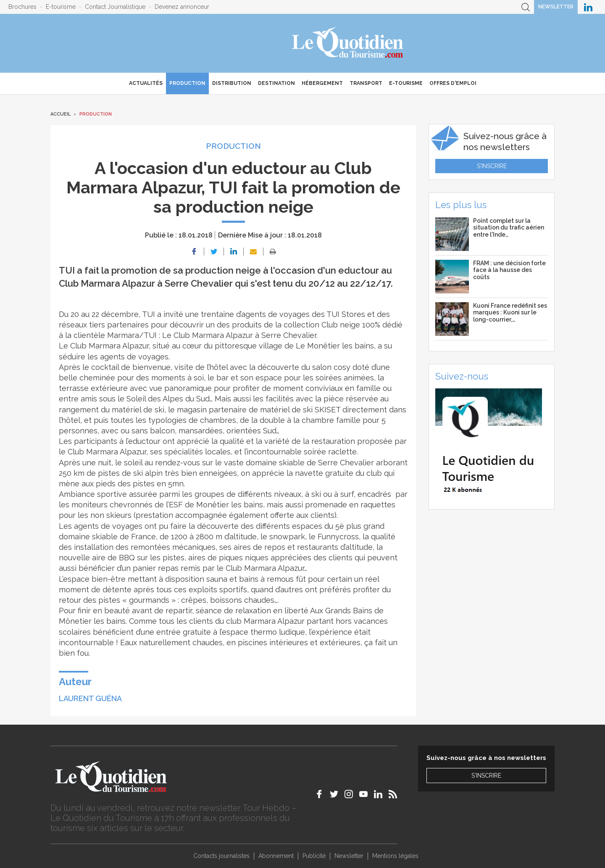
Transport (366, 83)
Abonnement (276, 856)
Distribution (232, 83)
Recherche (526, 7)
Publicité (314, 856)
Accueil (60, 114)
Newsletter (556, 7)
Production (187, 83)
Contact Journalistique (115, 7)
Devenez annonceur (182, 7)
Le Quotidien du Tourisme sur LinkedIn (588, 7)
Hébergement (322, 83)
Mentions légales (395, 856)
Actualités (146, 83)
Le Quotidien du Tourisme (348, 43)
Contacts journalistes (221, 856)
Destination (276, 83)
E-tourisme (61, 7)
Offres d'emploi (453, 83)
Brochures (22, 7)
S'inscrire (492, 166)
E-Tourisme (406, 83)
